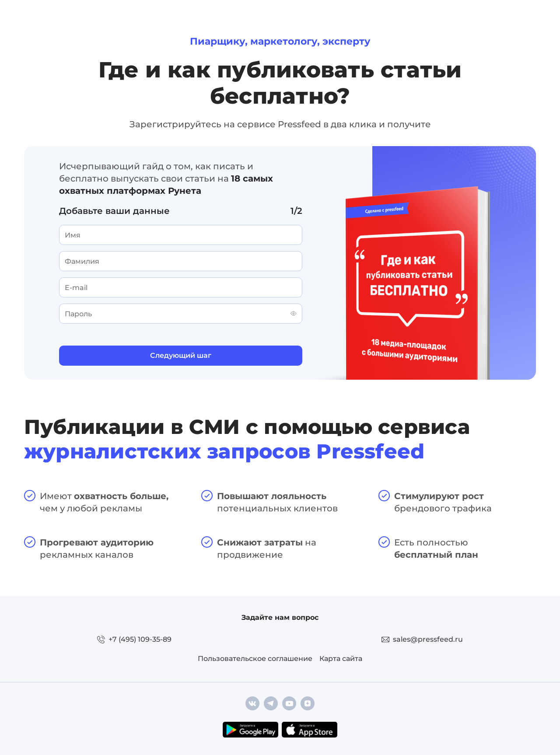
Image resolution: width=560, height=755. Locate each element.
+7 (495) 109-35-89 (140, 639)
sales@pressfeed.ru (428, 639)
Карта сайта (341, 659)
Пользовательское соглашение (255, 659)
